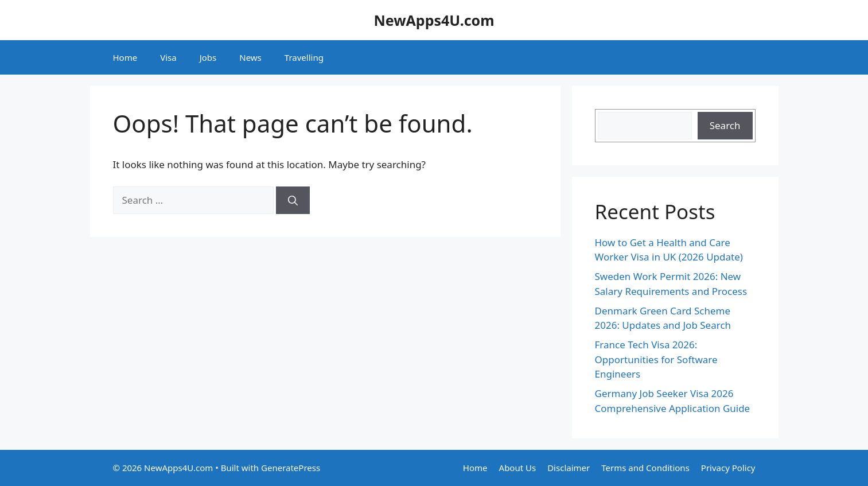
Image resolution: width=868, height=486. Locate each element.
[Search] (293, 200)
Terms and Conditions (645, 468)
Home (125, 57)
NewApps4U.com (434, 20)
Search (725, 125)
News (250, 57)
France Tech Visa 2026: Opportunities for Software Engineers (656, 359)
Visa (168, 57)
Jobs (208, 57)
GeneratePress (291, 468)
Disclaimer (569, 468)
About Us (518, 468)
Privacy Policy (728, 468)
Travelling (304, 57)
